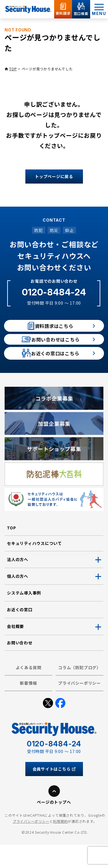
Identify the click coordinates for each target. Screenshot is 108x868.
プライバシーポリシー (79, 706)
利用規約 (60, 845)
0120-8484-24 (54, 292)
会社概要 (15, 650)
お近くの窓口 (20, 633)
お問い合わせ (20, 666)
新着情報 (28, 706)
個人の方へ (18, 599)
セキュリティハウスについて (34, 567)
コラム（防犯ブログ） (79, 691)
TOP (13, 69)
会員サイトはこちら (54, 792)
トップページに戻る (54, 176)
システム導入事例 (24, 616)
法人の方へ (18, 583)
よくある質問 (29, 691)
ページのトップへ (54, 825)
